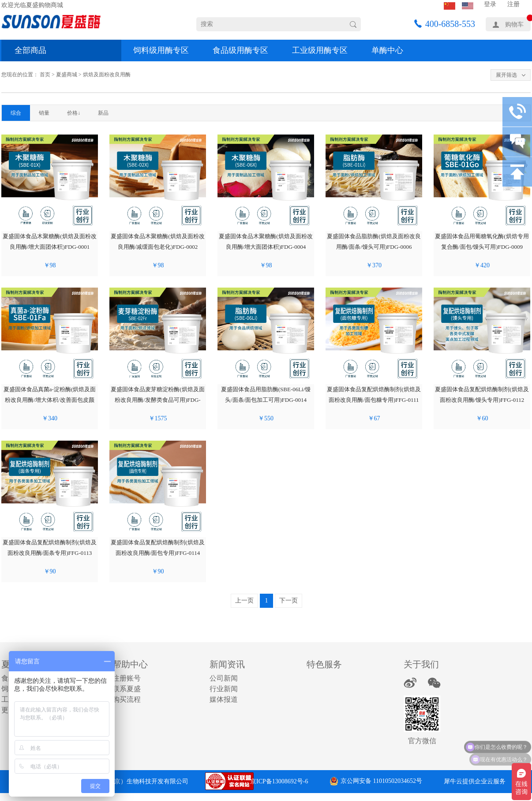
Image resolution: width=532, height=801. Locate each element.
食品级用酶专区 (240, 50)
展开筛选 (506, 75)
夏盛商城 (67, 75)
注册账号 (127, 678)
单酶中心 (387, 50)
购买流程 (127, 699)
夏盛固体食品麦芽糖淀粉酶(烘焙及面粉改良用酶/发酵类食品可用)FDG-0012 (157, 400)
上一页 (244, 601)
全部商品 (30, 50)
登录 (490, 4)
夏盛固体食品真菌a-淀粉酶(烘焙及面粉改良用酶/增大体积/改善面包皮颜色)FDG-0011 (50, 400)
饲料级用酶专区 (161, 50)
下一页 (288, 601)
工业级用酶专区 (320, 50)
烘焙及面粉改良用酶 (107, 75)
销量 (44, 113)
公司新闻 (224, 678)
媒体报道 (224, 699)
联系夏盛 (127, 689)
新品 (103, 113)
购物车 (514, 24)
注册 (513, 4)
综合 (16, 113)
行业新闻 (224, 689)
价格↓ (74, 113)
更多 (8, 710)
